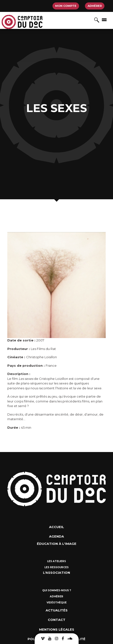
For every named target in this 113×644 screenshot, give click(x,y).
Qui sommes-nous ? (57, 590)
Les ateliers (56, 561)
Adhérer (95, 6)
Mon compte (66, 6)
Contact (57, 620)
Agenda (56, 536)
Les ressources (56, 567)
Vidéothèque (57, 603)
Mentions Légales (57, 629)
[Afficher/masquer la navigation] (104, 19)
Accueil (56, 527)
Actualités (57, 610)
